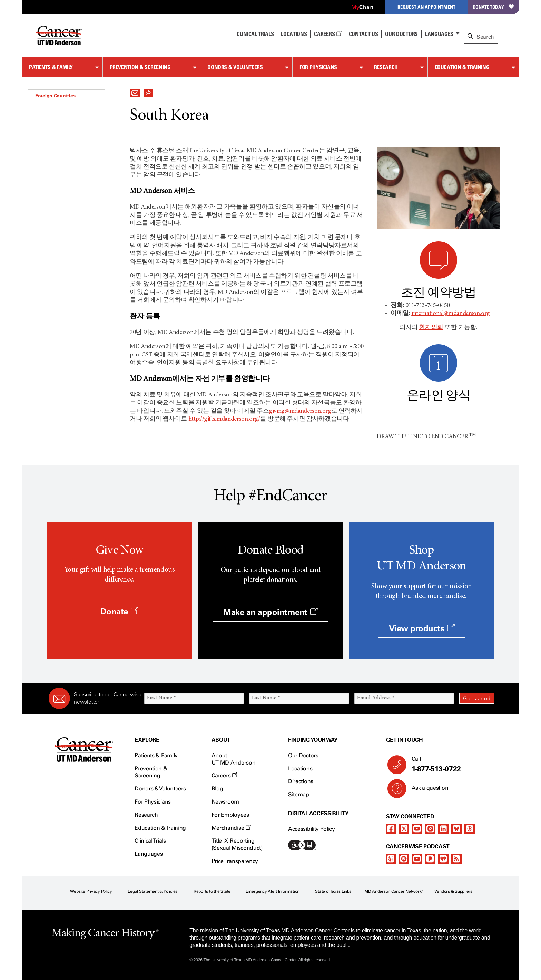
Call (450, 765)
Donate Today (493, 7)
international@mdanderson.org (451, 314)
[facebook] (391, 829)
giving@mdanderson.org (300, 411)
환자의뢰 (431, 328)
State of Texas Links (333, 891)
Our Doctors (401, 34)
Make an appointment (270, 612)
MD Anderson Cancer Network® (394, 891)
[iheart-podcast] (443, 859)
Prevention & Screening (140, 67)
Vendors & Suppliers (453, 891)
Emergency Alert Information (273, 891)
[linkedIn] (443, 829)
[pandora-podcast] (430, 859)
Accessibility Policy (312, 829)
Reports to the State (212, 891)
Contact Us (363, 34)
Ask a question (426, 790)
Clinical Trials (255, 34)
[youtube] (417, 829)
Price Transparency (235, 861)
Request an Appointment (426, 7)
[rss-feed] (456, 859)
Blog (217, 789)
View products (422, 628)
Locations (300, 768)
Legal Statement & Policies (153, 891)
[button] (135, 91)
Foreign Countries (55, 96)
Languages (439, 34)
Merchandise (231, 828)
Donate (119, 611)
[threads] (470, 829)
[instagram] (430, 829)
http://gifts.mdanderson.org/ (224, 419)
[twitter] (404, 829)
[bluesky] (456, 829)
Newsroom (225, 802)
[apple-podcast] (391, 859)
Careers (328, 34)
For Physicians (318, 67)
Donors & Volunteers (235, 67)
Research (386, 67)
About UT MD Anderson (234, 759)
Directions (301, 781)
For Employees (230, 815)
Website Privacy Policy (91, 891)
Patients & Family (51, 67)
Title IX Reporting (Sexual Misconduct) (237, 844)
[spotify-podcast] (404, 859)
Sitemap (299, 794)
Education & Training (462, 67)
